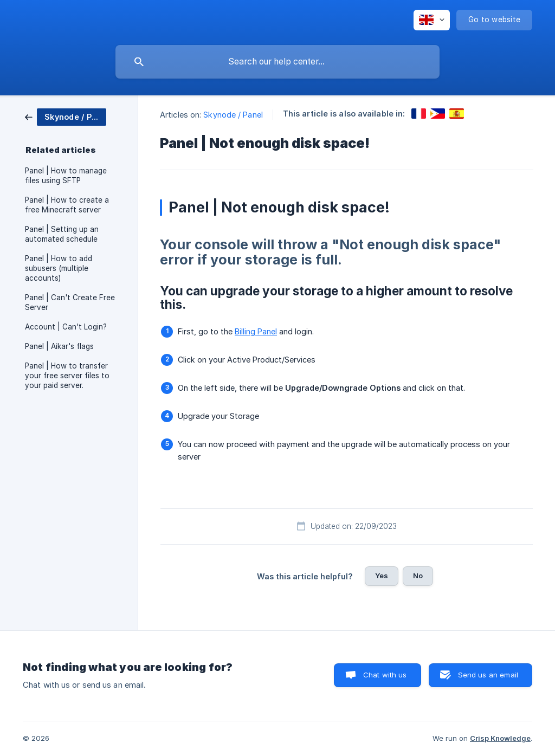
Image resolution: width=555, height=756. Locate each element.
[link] (66, 116)
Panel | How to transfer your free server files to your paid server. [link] (67, 376)
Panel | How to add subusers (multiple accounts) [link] (59, 268)
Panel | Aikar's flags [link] (59, 346)
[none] (432, 20)
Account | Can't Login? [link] (66, 327)
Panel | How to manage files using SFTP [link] (66, 176)
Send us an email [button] (488, 675)
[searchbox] (277, 62)
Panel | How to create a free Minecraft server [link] (67, 205)
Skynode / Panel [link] (233, 115)
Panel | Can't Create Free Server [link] (70, 302)
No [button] (418, 576)
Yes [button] (382, 576)
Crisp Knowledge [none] (500, 738)
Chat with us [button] (385, 675)
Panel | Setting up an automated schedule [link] (62, 234)
